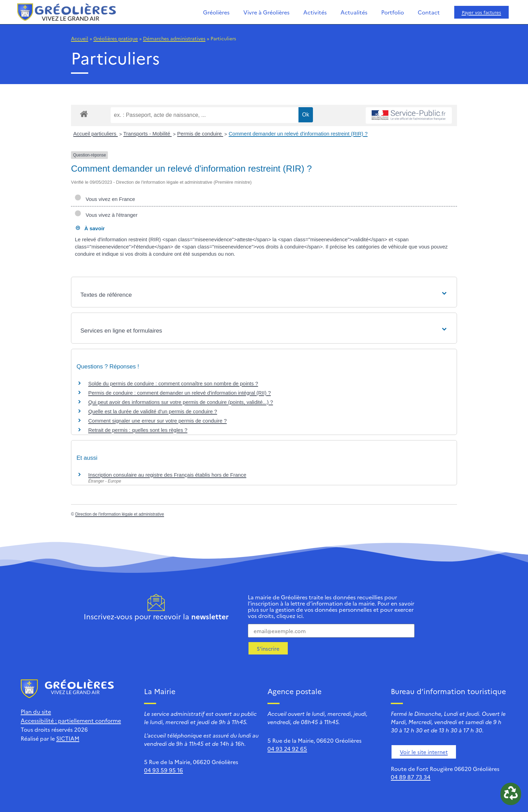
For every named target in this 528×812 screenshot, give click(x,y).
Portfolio (393, 12)
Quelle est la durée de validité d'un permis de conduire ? (153, 411)
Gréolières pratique (116, 38)
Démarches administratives (174, 38)
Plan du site (36, 711)
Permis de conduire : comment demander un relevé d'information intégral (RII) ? (180, 393)
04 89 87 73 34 (411, 777)
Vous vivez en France (105, 199)
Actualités (354, 12)
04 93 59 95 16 (164, 770)
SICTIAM (68, 738)
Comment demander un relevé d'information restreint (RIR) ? (298, 134)
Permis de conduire (200, 134)
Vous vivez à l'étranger (106, 215)
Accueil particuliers (96, 134)
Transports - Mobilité (148, 134)
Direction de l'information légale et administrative (120, 514)
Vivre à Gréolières (266, 12)
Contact (429, 12)
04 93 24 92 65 (287, 749)
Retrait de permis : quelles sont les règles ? (138, 430)
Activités (315, 12)
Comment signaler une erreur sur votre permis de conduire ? (158, 421)
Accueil (80, 38)
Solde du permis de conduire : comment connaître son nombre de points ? (173, 383)
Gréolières (216, 12)
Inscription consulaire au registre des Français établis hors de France (167, 475)
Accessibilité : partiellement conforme (71, 720)
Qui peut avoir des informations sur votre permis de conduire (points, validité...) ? (181, 402)
